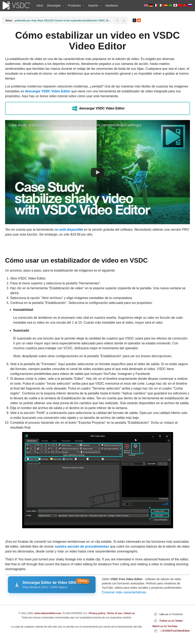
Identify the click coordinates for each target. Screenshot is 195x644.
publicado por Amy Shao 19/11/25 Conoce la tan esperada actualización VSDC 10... (62, 21)
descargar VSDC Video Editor (48, 91)
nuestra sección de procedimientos (82, 546)
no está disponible (69, 230)
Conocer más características (124, 592)
